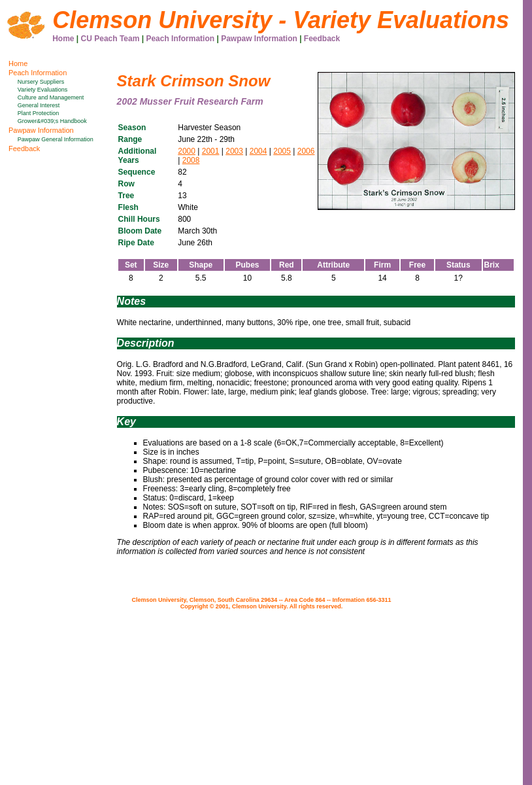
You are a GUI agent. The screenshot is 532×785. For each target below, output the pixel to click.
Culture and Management (51, 97)
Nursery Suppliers (41, 82)
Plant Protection (39, 113)
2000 (187, 151)
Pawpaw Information (259, 39)
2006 (306, 151)
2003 (234, 151)
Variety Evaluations (42, 90)
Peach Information (180, 39)
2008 (191, 160)
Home (63, 39)
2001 (211, 151)
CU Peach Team (110, 39)
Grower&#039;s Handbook (52, 121)
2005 (282, 151)
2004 (258, 151)
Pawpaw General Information (56, 139)
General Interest (39, 105)
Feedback (322, 39)
